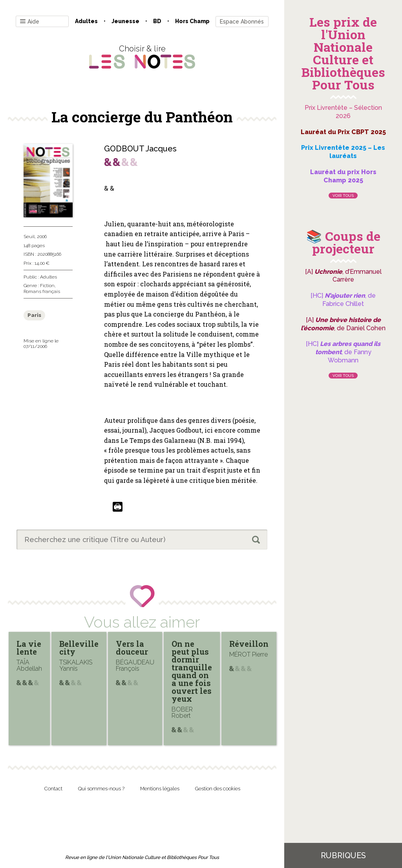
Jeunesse (125, 21)
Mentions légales (160, 789)
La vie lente (29, 648)
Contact (53, 789)
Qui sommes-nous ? (101, 789)
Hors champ (192, 21)
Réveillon (249, 644)
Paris (34, 315)
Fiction (47, 286)
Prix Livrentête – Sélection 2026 (343, 112)
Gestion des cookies (218, 789)
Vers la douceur (132, 648)
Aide (30, 22)
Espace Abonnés (242, 22)
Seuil (29, 237)
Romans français (42, 291)
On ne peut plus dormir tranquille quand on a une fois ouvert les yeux (192, 671)
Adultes (86, 21)
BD (157, 21)
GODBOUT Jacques (140, 149)
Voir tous (343, 196)
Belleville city (79, 648)
